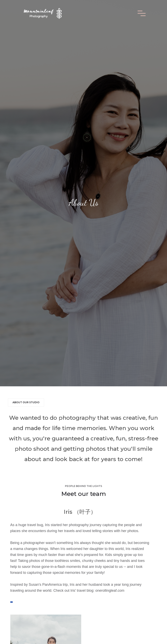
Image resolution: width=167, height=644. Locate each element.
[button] (142, 13)
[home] (42, 13)
